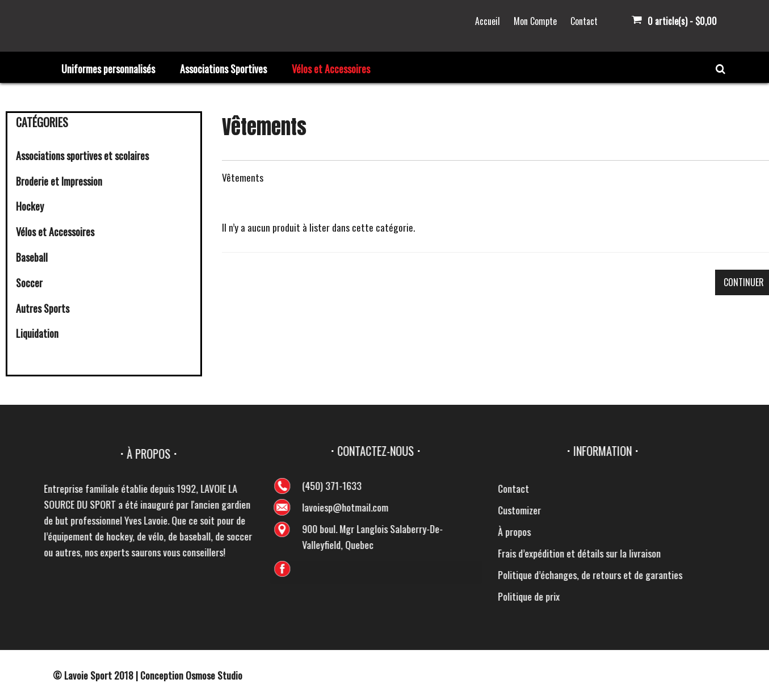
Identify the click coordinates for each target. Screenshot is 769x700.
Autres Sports (43, 308)
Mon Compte (535, 21)
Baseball (32, 257)
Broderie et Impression (59, 181)
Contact (584, 21)
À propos (734, 531)
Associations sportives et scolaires (82, 156)
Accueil (488, 21)
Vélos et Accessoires (331, 69)
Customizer (739, 510)
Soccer (29, 283)
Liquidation (37, 333)
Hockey (30, 206)
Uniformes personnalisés (108, 69)
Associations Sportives (223, 69)
